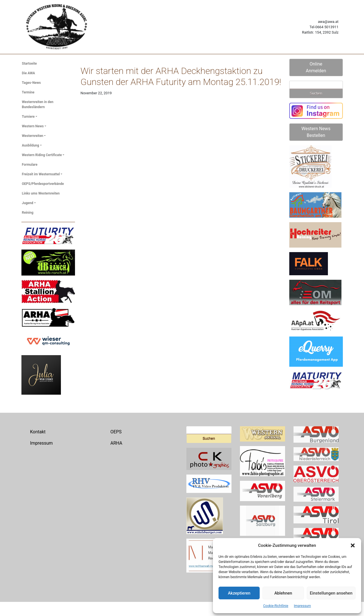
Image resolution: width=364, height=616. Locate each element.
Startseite (29, 64)
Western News (33, 126)
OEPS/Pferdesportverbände (43, 184)
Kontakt (38, 432)
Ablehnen (283, 593)
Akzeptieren (239, 593)
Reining (28, 213)
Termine (28, 92)
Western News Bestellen (316, 132)
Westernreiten (33, 136)
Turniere (28, 117)
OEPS (116, 432)
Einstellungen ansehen (331, 593)
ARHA (116, 443)
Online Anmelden (316, 67)
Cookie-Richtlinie (276, 606)
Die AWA (29, 73)
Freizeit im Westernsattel (41, 174)
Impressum (302, 606)
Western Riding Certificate (42, 155)
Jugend (28, 203)
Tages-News (31, 83)
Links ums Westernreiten (41, 193)
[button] (353, 545)
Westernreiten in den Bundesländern (38, 104)
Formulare (30, 165)
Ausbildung (31, 145)
